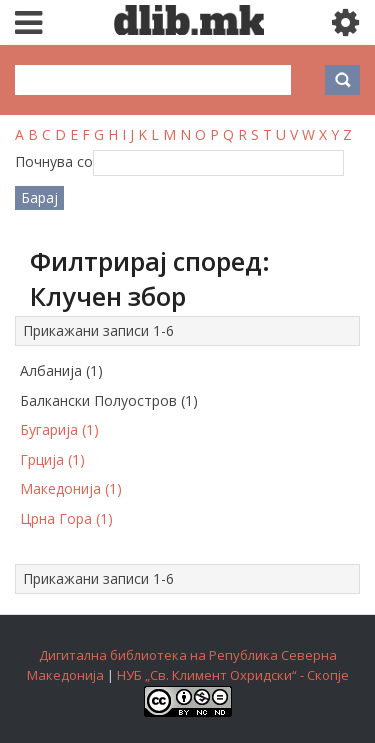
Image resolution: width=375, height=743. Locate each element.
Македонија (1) (71, 488)
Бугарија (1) (59, 429)
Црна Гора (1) (66, 518)
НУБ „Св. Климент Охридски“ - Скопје (233, 675)
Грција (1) (52, 459)
